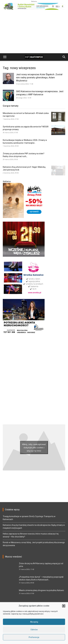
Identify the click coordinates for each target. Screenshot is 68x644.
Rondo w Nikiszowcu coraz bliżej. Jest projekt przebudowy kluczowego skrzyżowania (34, 544)
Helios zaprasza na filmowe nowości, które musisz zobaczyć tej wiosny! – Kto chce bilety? (31, 535)
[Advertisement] (34, 32)
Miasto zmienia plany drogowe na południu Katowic (41, 590)
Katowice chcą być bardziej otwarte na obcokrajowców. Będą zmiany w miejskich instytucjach (34, 527)
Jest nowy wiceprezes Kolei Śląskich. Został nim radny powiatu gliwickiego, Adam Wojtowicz (39, 77)
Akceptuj (34, 622)
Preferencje (34, 637)
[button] (64, 606)
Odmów (34, 630)
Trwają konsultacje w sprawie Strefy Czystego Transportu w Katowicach (29, 518)
